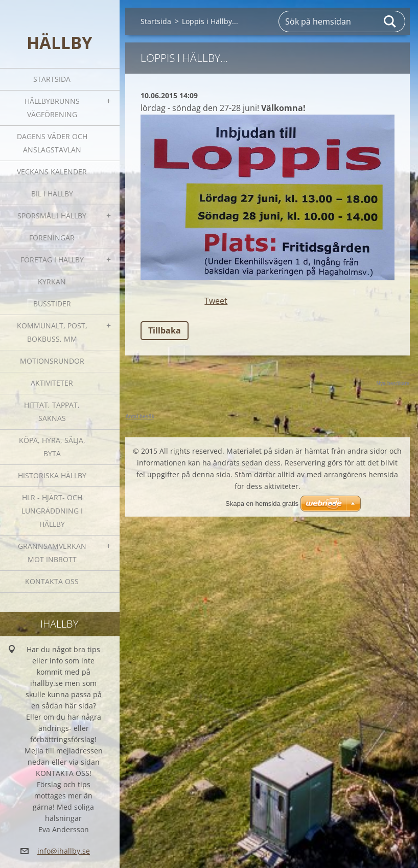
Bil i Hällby (52, 194)
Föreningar (52, 238)
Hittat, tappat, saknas (52, 411)
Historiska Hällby (52, 475)
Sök (390, 21)
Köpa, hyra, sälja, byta (52, 447)
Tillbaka (165, 330)
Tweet (216, 301)
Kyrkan (52, 282)
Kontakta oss (52, 581)
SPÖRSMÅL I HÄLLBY (52, 216)
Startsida (52, 79)
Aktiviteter (52, 383)
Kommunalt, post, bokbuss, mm (52, 332)
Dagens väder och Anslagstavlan (52, 143)
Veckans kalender (52, 172)
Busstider (52, 304)
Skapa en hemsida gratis (262, 504)
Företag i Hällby (52, 260)
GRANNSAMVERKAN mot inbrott (52, 553)
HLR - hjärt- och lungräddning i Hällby (52, 511)
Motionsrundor (52, 361)
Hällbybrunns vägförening (52, 108)
